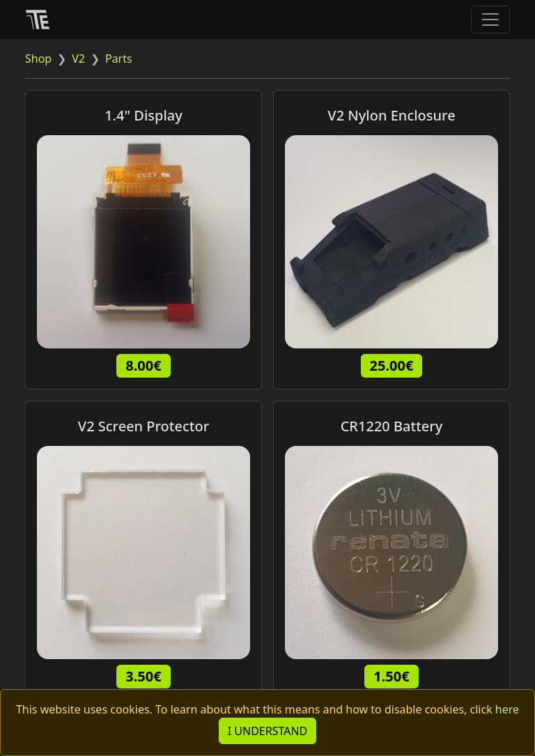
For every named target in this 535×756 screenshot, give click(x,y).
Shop (38, 59)
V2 (78, 59)
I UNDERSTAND (268, 731)
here (507, 709)
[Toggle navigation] (490, 20)
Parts (119, 59)
